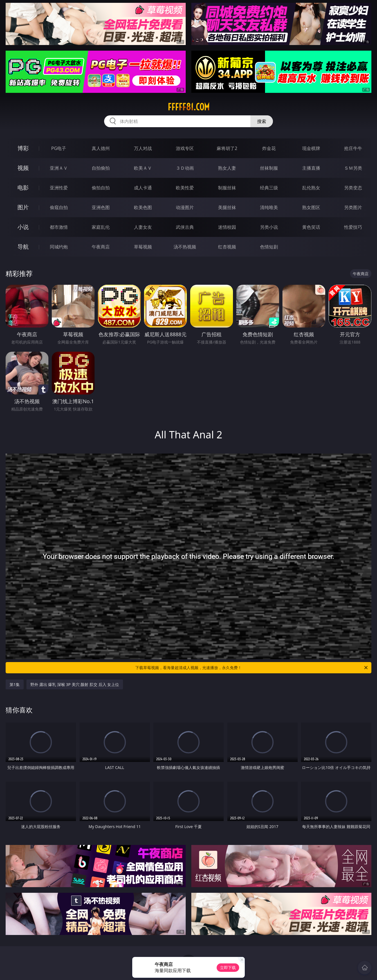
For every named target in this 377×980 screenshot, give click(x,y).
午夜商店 (101, 247)
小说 (23, 227)
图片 (23, 207)
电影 (23, 188)
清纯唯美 (269, 207)
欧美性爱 (185, 188)
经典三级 (269, 188)
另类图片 (353, 207)
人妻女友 (143, 227)
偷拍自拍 (101, 188)
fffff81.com (189, 107)
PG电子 (59, 148)
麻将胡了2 (227, 148)
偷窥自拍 (59, 207)
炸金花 (269, 148)
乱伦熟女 (311, 188)
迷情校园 (227, 227)
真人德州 (101, 148)
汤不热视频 (185, 247)
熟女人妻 (227, 168)
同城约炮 (59, 247)
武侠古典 (185, 227)
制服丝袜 (227, 188)
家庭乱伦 (101, 227)
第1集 (15, 684)
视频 (23, 168)
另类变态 (353, 188)
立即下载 (228, 967)
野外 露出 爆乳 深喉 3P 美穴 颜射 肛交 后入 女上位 (75, 684)
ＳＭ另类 (353, 168)
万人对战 (143, 148)
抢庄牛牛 (353, 148)
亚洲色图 (101, 207)
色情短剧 (269, 247)
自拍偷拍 (101, 168)
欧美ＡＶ (143, 168)
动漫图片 (185, 207)
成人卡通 (143, 188)
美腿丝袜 (227, 207)
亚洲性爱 (59, 188)
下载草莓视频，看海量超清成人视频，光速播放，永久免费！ (252, 668)
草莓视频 (143, 247)
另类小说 (269, 227)
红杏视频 (227, 247)
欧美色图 (143, 207)
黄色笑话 (311, 227)
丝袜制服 (269, 168)
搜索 (262, 121)
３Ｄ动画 (185, 168)
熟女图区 (311, 207)
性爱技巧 (353, 227)
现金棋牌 (311, 148)
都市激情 (59, 227)
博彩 (23, 148)
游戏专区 (185, 148)
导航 (23, 247)
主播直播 (311, 168)
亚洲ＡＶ (59, 168)
